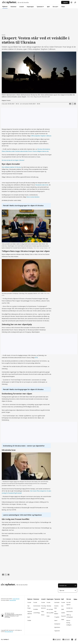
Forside (29, 602)
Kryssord (63, 616)
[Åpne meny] (71, 2)
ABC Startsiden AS (9, 632)
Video (63, 7)
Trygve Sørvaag (16, 599)
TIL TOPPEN (4, 639)
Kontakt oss (63, 585)
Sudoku (63, 613)
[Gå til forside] (15, 2)
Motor (43, 615)
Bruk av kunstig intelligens (69, 623)
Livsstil (22, 7)
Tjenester (40, 7)
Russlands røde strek (42, 185)
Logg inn (65, 2)
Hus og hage (50, 609)
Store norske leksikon (33, 197)
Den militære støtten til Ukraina (11, 167)
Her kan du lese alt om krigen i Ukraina (13, 160)
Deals (48, 616)
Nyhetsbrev (57, 627)
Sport (29, 617)
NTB (36, 358)
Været (56, 620)
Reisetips (49, 606)
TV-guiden (57, 617)
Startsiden (57, 602)
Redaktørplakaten (11, 615)
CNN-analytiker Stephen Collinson (41, 136)
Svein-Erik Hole (13, 600)
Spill (48, 7)
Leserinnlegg (36, 613)
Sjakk (63, 609)
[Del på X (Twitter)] (73, 104)
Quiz (62, 606)
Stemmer (13, 7)
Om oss (55, 7)
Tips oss (62, 590)
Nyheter (5, 7)
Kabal (63, 619)
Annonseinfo (70, 611)
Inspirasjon (30, 7)
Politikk (29, 620)
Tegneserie (57, 631)
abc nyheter (58, 639)
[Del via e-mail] (75, 104)
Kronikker (36, 609)
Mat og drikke (50, 613)
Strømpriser (57, 624)
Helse (43, 611)
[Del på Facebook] (70, 104)
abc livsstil (67, 639)
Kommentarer (37, 606)
